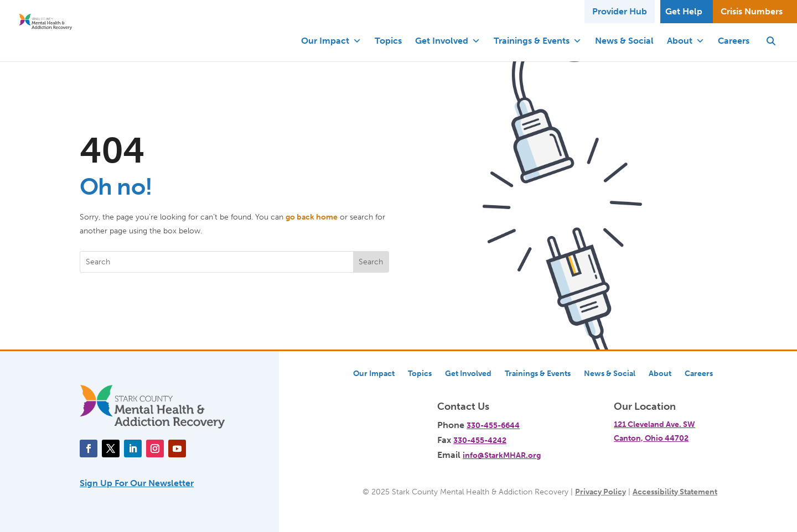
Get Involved (448, 41)
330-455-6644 (493, 425)
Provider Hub (620, 11)
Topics (388, 41)
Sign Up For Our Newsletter (137, 483)
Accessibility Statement (675, 492)
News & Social (624, 41)
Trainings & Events (538, 41)
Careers (734, 41)
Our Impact (331, 41)
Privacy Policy (601, 492)
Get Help (684, 11)
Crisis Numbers (752, 11)
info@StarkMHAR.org (502, 455)
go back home (312, 217)
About (686, 41)
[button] (771, 41)
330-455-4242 (480, 440)
